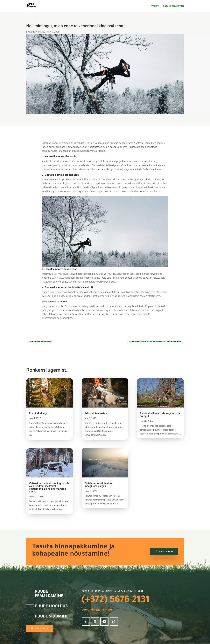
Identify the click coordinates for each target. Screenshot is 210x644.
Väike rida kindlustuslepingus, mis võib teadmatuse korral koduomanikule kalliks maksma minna (49, 487)
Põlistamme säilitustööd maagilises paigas (99, 485)
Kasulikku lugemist (173, 6)
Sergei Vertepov (37, 32)
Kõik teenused (40, 628)
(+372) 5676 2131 (116, 601)
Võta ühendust (164, 552)
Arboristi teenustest (96, 413)
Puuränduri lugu (38, 413)
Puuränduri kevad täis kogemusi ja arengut (160, 415)
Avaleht (155, 6)
